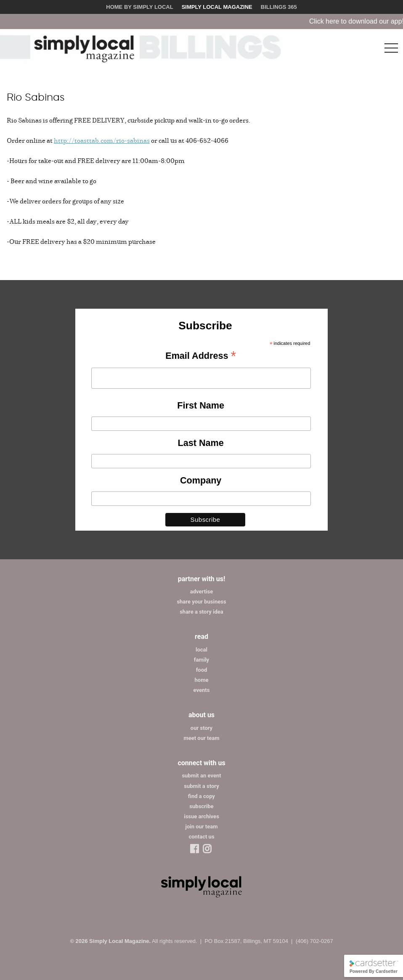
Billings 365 (279, 7)
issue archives (201, 816)
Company (201, 480)
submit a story (201, 786)
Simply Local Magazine (217, 7)
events (202, 690)
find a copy (201, 796)
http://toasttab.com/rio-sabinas (102, 140)
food (202, 670)
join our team (202, 826)
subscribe (201, 806)
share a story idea (201, 612)
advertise (201, 591)
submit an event (201, 776)
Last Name (201, 443)
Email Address (201, 356)
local (201, 650)
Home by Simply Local (139, 7)
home (202, 680)
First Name (201, 405)
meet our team (201, 738)
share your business (201, 602)
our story (201, 728)
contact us (201, 837)
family (201, 660)
